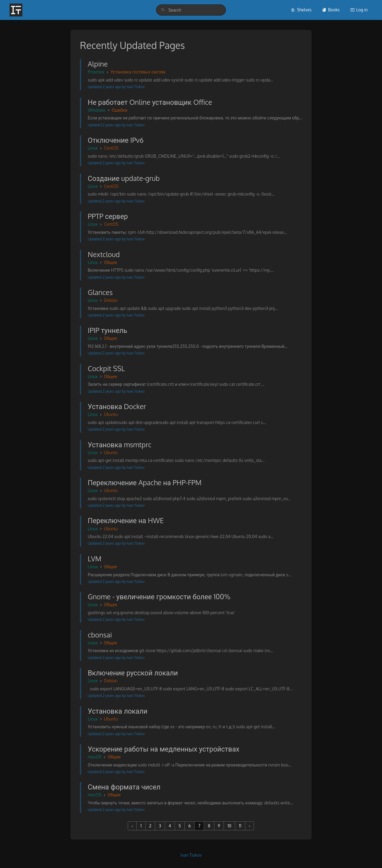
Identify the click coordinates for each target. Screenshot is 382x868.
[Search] (163, 10)
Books (331, 10)
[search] (191, 10)
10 (229, 826)
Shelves (301, 10)
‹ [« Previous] (132, 826)
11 (240, 826)
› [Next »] (249, 826)
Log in (359, 10)
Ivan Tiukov (191, 855)
